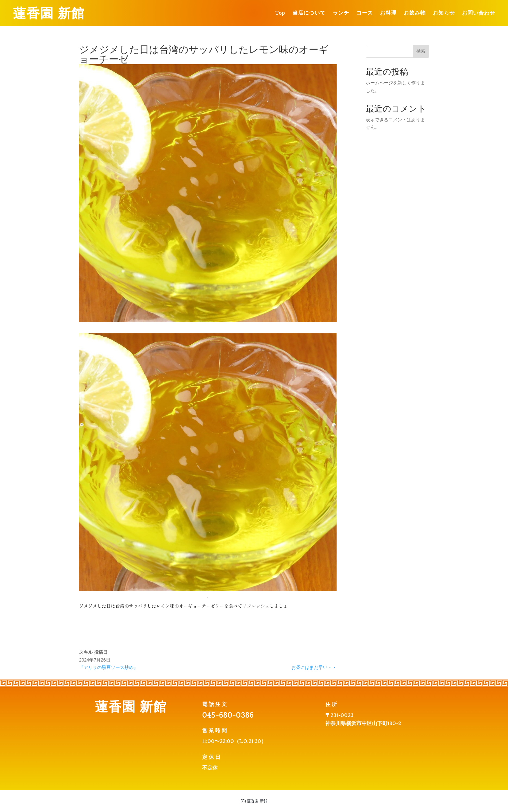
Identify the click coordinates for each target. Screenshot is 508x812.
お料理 (388, 13)
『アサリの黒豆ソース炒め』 (109, 667)
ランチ (341, 13)
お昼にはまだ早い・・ (314, 667)
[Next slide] (327, 398)
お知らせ (444, 13)
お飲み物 (415, 13)
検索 (421, 51)
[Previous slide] (89, 398)
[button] (208, 597)
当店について (309, 13)
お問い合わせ (479, 13)
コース (365, 13)
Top (280, 13)
